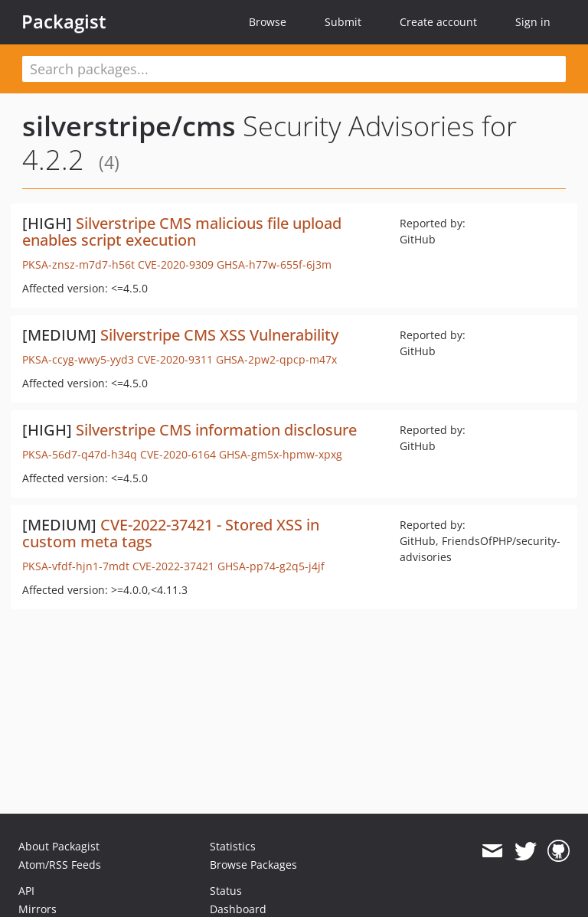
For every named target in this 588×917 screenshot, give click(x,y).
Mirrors (38, 909)
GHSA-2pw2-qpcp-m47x (276, 359)
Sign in (533, 22)
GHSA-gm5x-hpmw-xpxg (281, 454)
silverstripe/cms (129, 126)
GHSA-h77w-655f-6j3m (274, 264)
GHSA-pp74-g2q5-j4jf (271, 566)
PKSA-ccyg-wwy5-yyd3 (78, 359)
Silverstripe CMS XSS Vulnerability (219, 335)
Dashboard (238, 909)
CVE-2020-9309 (176, 264)
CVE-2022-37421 (173, 566)
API (26, 891)
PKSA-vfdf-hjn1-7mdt (76, 566)
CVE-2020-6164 (178, 454)
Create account (438, 22)
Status (226, 891)
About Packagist (59, 846)
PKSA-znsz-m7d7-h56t (78, 264)
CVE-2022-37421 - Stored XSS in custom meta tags (171, 533)
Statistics (233, 846)
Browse (268, 22)
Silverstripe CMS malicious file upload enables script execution (182, 232)
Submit (343, 22)
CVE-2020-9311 (175, 359)
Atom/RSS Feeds (60, 865)
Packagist (64, 21)
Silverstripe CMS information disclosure (216, 430)
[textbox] (294, 69)
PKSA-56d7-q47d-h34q (80, 454)
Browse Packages (253, 865)
